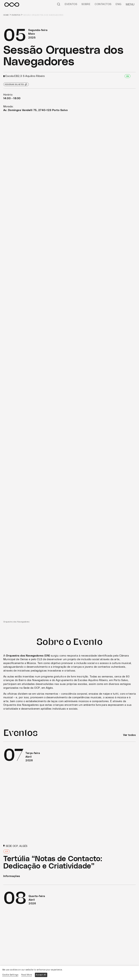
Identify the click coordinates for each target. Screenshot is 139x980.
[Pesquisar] (60, 4)
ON (127, 76)
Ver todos (129, 735)
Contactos (104, 4)
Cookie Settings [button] (10, 975)
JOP (7, 852)
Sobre (87, 4)
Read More (27, 975)
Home (6, 15)
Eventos (72, 4)
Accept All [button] (42, 975)
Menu (131, 4)
